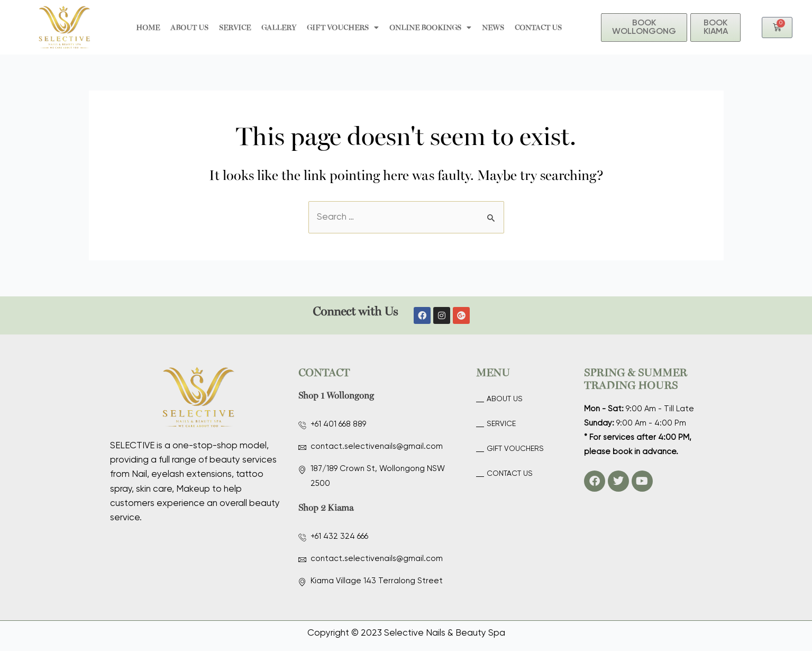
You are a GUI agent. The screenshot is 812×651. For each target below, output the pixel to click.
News (493, 27)
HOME (148, 27)
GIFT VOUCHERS (343, 28)
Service (235, 27)
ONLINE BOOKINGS (430, 28)
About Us (189, 27)
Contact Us (538, 27)
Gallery (279, 27)
